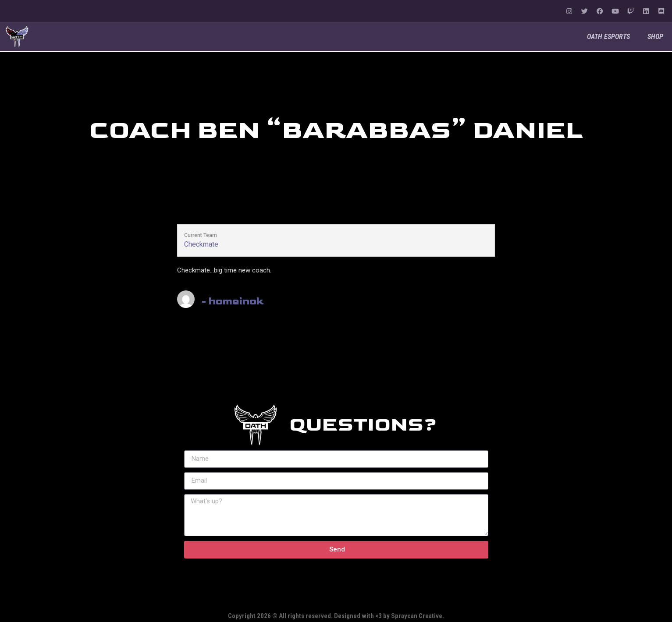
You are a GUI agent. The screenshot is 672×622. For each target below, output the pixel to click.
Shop (655, 37)
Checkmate (201, 244)
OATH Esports (608, 37)
